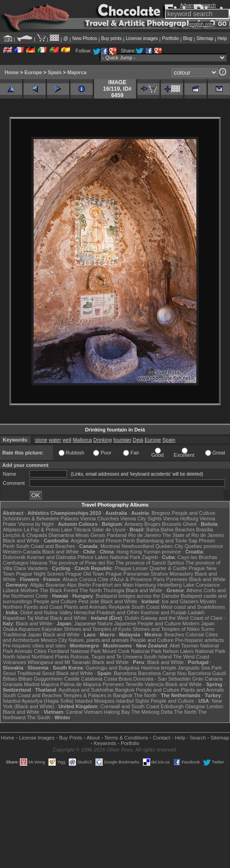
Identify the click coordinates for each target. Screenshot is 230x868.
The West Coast (191, 657)
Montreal (110, 546)
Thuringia (114, 590)
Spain (55, 72)
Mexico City (54, 640)
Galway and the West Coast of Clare (182, 618)
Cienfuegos (16, 563)
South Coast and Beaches (46, 546)
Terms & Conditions (126, 738)
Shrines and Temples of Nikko (166, 629)
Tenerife (134, 684)
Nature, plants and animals (98, 640)
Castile (72, 679)
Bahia (153, 530)
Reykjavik (119, 607)
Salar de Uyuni (109, 530)
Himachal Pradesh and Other (107, 612)
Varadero (37, 568)
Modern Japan (199, 623)
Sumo (208, 629)
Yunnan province (162, 552)
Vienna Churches (100, 518)
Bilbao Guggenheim (41, 679)
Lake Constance (201, 585)
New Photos (85, 38)
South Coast (145, 607)
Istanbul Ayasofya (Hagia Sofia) (38, 701)
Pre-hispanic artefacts (200, 640)
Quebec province (203, 546)
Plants (62, 657)
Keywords (105, 743)
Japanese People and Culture (148, 623)
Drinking (102, 440)
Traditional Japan (22, 635)
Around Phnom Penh (112, 541)
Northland (42, 657)
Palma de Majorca (81, 684)
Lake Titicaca (76, 530)
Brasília (205, 530)
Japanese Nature (94, 623)
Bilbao (10, 679)
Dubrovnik (14, 557)
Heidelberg (169, 585)
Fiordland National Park (74, 651)
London (215, 706)
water (55, 440)
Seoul (9, 673)
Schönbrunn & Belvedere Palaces (41, 518)
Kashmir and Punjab (163, 612)
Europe (33, 72)
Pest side (89, 601)
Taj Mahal (38, 618)
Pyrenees (177, 579)
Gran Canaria (207, 679)
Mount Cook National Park (132, 651)
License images (142, 38)
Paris (159, 579)
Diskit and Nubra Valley (47, 612)
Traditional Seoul (36, 673)
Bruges (152, 524)
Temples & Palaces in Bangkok (98, 695)
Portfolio (170, 38)
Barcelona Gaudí (207, 673)
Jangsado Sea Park (200, 668)
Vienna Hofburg (181, 518)
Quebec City (169, 546)
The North (91, 590)
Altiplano (12, 530)
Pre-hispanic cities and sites (34, 646)
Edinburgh (172, 706)
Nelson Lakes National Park (194, 651)
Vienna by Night (36, 524)
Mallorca (83, 440)
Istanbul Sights (133, 701)
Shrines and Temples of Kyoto (98, 629)
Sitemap (205, 38)
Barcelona (125, 673)
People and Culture (194, 513)
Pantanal (117, 535)
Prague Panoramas (127, 574)
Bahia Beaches (178, 530)
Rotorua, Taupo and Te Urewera (106, 657)
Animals (23, 651)
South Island (157, 657)
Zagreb (150, 557)
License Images (37, 738)
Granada (13, 684)
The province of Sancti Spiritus (150, 563)
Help (222, 38)
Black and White (21, 541)
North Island (16, 657)
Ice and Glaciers (180, 601)
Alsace (70, 579)
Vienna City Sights (141, 518)
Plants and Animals (86, 607)
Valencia (154, 684)
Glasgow (195, 706)
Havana (39, 563)
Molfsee (30, 590)
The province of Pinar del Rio (82, 563)
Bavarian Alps (61, 585)
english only (201, 24)
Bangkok (125, 690)
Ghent (190, 524)
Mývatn (208, 601)
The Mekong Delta (152, 712)
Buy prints (112, 38)
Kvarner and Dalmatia (52, 557)
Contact (162, 738)
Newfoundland (137, 546)
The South (38, 717)
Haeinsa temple (159, 668)
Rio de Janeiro (144, 535)
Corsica (88, 579)
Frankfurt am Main (113, 585)
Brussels (171, 524)
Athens (194, 590)
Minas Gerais (91, 535)
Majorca (77, 72)
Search (198, 738)
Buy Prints (71, 738)
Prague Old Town (85, 574)
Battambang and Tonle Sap (167, 541)
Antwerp (134, 524)
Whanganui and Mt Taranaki (59, 662)
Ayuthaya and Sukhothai (86, 690)
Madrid (32, 684)
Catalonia (92, 679)
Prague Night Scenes (40, 574)
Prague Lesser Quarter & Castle (151, 568)
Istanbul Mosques (94, 701)
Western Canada (22, 552)
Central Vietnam (84, 712)
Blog (188, 38)
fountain (122, 440)
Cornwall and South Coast (130, 706)
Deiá (138, 440)
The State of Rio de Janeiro (193, 535)
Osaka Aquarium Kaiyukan (33, 629)
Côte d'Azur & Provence (125, 579)
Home (12, 72)
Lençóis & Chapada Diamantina (38, 535)
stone (41, 440)
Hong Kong (129, 552)
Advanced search (198, 5)
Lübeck (11, 590)
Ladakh (196, 612)
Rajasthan (14, 618)
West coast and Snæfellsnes (193, 607)
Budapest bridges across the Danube (138, 596)
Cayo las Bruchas (197, 557)
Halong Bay (117, 712)
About (93, 738)
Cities (40, 651)
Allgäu (37, 585)
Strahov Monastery (172, 574)
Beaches (174, 635)
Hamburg (145, 585)
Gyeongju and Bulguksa (113, 668)
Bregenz (161, 513)
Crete (42, 596)
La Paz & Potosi (41, 530)
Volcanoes (15, 662)
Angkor (79, 541)
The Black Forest (59, 590)
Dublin (132, 618)
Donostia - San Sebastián (162, 679)
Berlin (84, 585)
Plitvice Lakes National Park (109, 557)
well (67, 440)
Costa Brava (118, 679)
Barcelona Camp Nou (162, 673)
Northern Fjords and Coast (33, 607)
